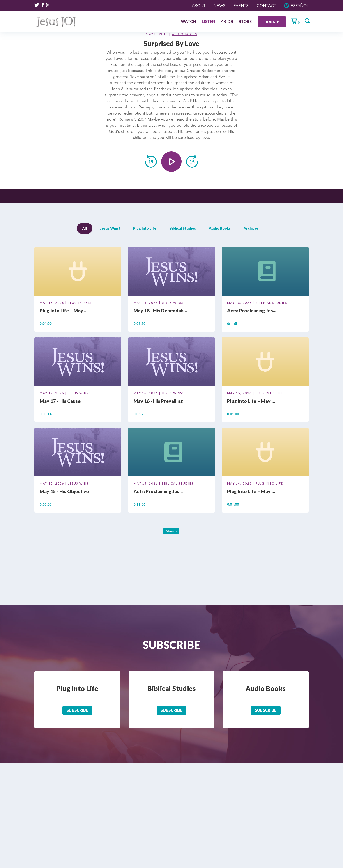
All (85, 228)
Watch (188, 22)
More (171, 531)
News (219, 6)
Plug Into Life (145, 228)
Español (300, 6)
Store (245, 22)
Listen (208, 22)
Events (241, 6)
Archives (251, 228)
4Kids (227, 22)
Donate (272, 22)
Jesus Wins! (110, 228)
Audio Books (184, 34)
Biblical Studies (183, 228)
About (199, 6)
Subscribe (77, 710)
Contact (266, 6)
